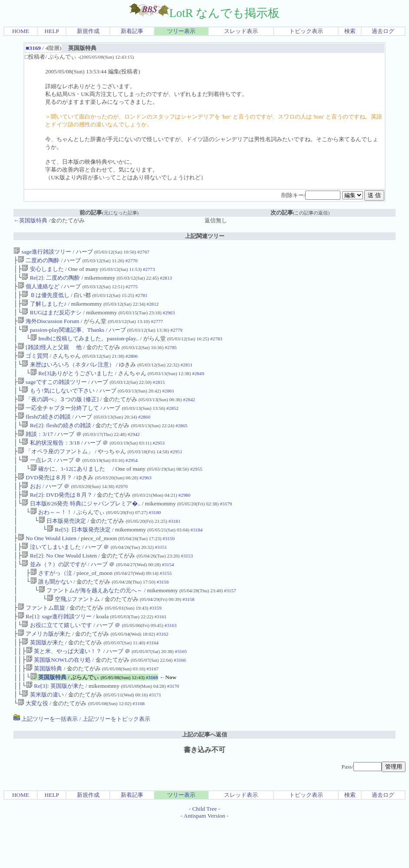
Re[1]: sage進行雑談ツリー (55, 653)
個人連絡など (39, 290)
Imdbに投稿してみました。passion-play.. (85, 347)
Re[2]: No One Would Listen (59, 586)
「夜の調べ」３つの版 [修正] (58, 414)
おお (31, 510)
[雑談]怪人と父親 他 (50, 357)
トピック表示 (306, 31)
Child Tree (205, 854)
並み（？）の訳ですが (54, 596)
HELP (52, 31)
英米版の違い (43, 739)
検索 (350, 31)
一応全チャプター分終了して (58, 424)
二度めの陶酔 (39, 261)
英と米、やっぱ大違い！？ (64, 691)
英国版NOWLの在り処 (58, 701)
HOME (21, 31)
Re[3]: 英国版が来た (55, 729)
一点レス (37, 481)
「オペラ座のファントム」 (56, 471)
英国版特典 (44, 710)
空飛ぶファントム (73, 634)
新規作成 (88, 31)
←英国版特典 (30, 220)
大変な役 (33, 748)
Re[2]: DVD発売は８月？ (57, 519)
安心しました (43, 271)
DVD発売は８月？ (45, 500)
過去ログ (383, 31)
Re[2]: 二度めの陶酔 (51, 280)
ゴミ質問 (33, 366)
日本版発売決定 (62, 548)
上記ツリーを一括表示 (46, 764)
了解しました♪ (44, 309)
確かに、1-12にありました (71, 490)
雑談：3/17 (35, 452)
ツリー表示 (181, 31)
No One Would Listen (47, 567)
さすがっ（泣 (51, 605)
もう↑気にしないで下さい (58, 404)
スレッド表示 (241, 31)
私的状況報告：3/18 (51, 462)
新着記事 (132, 31)
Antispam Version (204, 861)
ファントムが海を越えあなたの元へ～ (91, 624)
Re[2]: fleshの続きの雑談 (56, 443)
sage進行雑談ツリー (42, 252)
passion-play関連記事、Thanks (63, 338)
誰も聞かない (51, 615)
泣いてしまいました (51, 576)
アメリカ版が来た (44, 672)
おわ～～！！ (51, 538)
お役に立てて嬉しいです (57, 662)
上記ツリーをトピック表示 (116, 764)
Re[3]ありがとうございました (72, 385)
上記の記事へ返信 (204, 780)
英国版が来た (43, 682)
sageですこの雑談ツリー (52, 395)
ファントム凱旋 (41, 643)
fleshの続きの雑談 (44, 433)
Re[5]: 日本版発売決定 (79, 557)
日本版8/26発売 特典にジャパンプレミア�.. (81, 529)
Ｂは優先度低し (45, 299)
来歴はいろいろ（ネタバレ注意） (68, 376)
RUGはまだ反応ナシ (51, 318)
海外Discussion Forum (49, 328)
